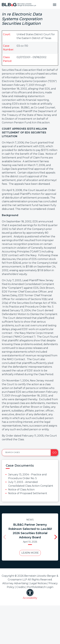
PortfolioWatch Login (40, 591)
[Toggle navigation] (55, 4)
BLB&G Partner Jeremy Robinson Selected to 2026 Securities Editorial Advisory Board (29, 531)
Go (54, 453)
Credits (21, 591)
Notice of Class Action (21, 490)
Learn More (29, 553)
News (29, 520)
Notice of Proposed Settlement (28, 493)
